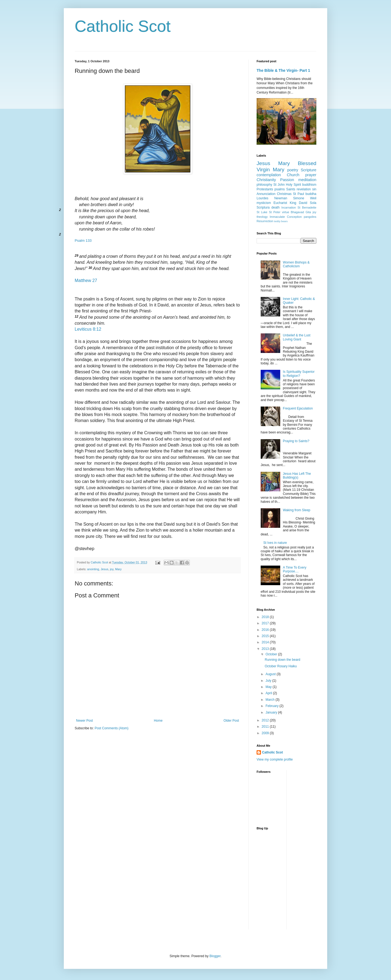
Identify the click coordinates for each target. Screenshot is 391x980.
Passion (287, 180)
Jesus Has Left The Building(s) (297, 476)
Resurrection (265, 221)
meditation (307, 180)
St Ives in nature (275, 543)
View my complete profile (275, 759)
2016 (266, 630)
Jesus (105, 569)
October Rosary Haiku (281, 666)
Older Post (231, 721)
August (271, 674)
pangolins (310, 217)
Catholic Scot (123, 26)
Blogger (215, 956)
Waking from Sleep (297, 510)
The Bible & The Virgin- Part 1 (283, 70)
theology (262, 217)
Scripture (308, 170)
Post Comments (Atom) (111, 728)
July (269, 681)
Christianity (266, 180)
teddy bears (281, 221)
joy (112, 569)
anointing (93, 569)
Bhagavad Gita (301, 212)
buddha (311, 194)
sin (314, 189)
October (272, 654)
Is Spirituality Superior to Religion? (299, 374)
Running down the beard (283, 660)
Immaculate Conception (286, 217)
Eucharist (280, 203)
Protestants (265, 189)
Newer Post (84, 721)
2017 (266, 623)
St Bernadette (307, 207)
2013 (266, 649)
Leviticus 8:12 (88, 329)
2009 (266, 733)
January (272, 712)
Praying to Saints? (296, 441)
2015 (266, 636)
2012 (266, 720)
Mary (118, 569)
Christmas (284, 194)
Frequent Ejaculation (298, 408)
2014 (266, 642)
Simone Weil (305, 198)
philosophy (264, 185)
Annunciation (266, 194)
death (276, 207)
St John (279, 185)
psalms (280, 189)
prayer (311, 175)
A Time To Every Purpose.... (295, 569)
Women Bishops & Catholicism (296, 264)
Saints (291, 189)
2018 (266, 617)
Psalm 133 (83, 241)
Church (293, 175)
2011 (266, 727)
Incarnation (288, 207)
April (269, 693)
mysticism (264, 203)
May (269, 687)
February (272, 706)
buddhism (309, 185)
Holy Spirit (294, 185)
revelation (304, 189)
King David (298, 203)
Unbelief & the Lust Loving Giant (297, 337)
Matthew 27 (86, 280)
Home (158, 721)
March (271, 700)
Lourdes (262, 198)
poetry (293, 170)
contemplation (269, 175)
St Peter (275, 212)
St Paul (299, 194)
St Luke (262, 212)
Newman (281, 198)
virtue (285, 212)
